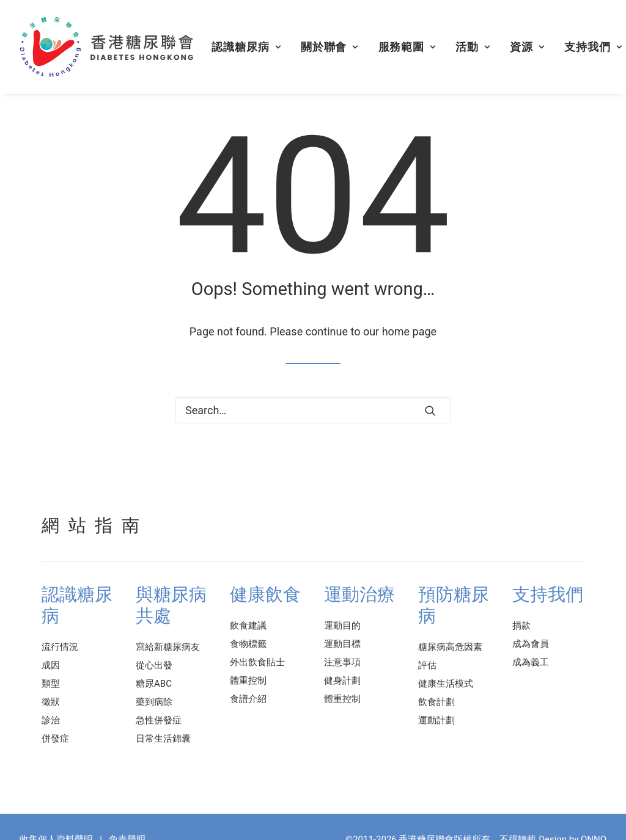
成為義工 (531, 662)
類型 (51, 684)
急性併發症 (159, 720)
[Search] (313, 410)
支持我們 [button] (593, 47)
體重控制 (248, 681)
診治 (51, 720)
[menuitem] (246, 47)
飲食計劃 (436, 702)
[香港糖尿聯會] (107, 47)
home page (410, 331)
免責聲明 (127, 828)
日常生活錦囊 (163, 739)
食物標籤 (248, 644)
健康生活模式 (446, 684)
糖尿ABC (154, 684)
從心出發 (154, 665)
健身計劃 (342, 681)
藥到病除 (154, 702)
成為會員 (531, 644)
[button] (430, 411)
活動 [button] (473, 47)
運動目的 (342, 626)
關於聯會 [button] (330, 47)
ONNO (594, 828)
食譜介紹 (248, 699)
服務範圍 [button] (407, 47)
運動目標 (342, 644)
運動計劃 (436, 720)
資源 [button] (527, 47)
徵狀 (51, 702)
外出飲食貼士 (257, 662)
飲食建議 (248, 626)
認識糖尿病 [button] (246, 47)
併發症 (55, 739)
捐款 (521, 626)
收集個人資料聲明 (56, 828)
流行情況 (60, 647)
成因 (51, 665)
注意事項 (342, 662)
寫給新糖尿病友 (168, 647)
